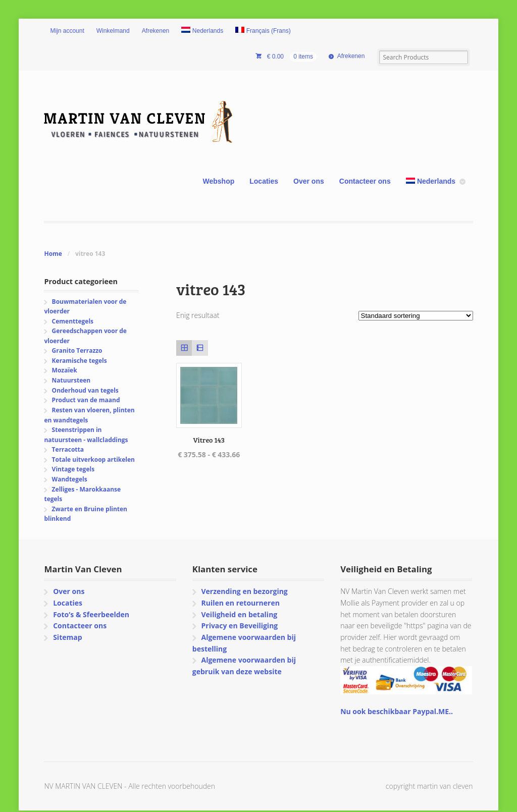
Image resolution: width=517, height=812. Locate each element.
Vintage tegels (73, 469)
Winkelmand (113, 31)
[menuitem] (202, 31)
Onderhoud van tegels (85, 390)
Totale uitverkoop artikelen (93, 459)
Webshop (219, 181)
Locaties (264, 181)
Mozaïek (65, 370)
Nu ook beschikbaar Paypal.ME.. (397, 711)
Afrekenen (156, 31)
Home (53, 254)
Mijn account (67, 31)
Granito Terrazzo (77, 350)
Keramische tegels (80, 361)
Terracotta (68, 449)
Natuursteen (71, 380)
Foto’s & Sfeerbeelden (91, 614)
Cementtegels (73, 321)
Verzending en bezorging (244, 591)
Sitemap (67, 637)
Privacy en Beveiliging (239, 626)
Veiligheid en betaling (239, 614)
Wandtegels (70, 479)
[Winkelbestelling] (416, 316)
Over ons (309, 181)
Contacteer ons (365, 181)
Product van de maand (86, 400)
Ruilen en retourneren (240, 603)
